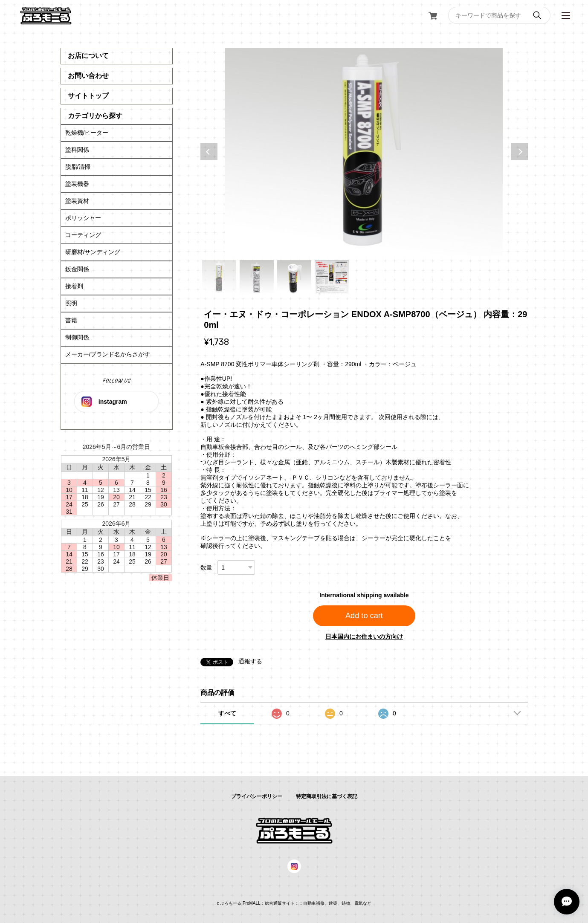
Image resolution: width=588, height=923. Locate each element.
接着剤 (74, 286)
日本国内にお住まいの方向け (364, 637)
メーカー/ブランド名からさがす (108, 354)
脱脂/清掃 (78, 167)
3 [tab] (294, 277)
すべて (227, 713)
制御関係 (77, 337)
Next (519, 152)
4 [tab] (332, 277)
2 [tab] (257, 277)
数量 (206, 567)
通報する (250, 661)
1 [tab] (219, 277)
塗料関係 (77, 150)
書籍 (71, 320)
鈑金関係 (77, 269)
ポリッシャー (83, 218)
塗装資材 (77, 201)
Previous (209, 152)
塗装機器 (77, 184)
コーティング (83, 235)
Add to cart (364, 616)
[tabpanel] (364, 152)
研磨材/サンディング (93, 252)
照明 (71, 303)
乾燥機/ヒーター (87, 133)
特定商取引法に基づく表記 (327, 796)
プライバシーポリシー (257, 796)
